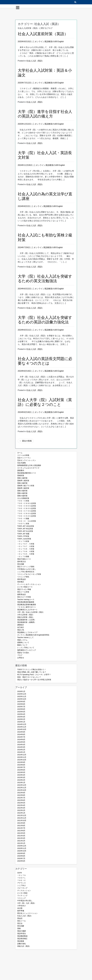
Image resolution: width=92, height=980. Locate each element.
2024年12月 (22, 724)
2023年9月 (21, 762)
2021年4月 (21, 836)
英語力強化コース (24, 559)
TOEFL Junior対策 (24, 539)
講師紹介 (21, 625)
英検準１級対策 (23, 481)
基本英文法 (22, 562)
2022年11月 (22, 788)
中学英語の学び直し (25, 901)
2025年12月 (22, 694)
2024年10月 (22, 729)
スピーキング (22, 888)
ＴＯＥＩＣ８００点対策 (27, 508)
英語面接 (21, 941)
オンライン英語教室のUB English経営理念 (33, 635)
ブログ (20, 655)
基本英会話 (22, 579)
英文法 (20, 923)
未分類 (20, 908)
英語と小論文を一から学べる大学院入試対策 (34, 680)
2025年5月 (21, 712)
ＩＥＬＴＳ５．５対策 (26, 554)
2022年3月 (21, 808)
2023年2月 (21, 780)
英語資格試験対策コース (27, 473)
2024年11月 (22, 727)
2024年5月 (21, 742)
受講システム (22, 640)
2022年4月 (21, 805)
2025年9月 (21, 702)
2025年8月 (21, 704)
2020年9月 (21, 853)
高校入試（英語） (24, 946)
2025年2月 (21, 719)
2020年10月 (22, 851)
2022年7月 (21, 798)
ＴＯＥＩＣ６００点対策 (27, 513)
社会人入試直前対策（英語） (43, 34)
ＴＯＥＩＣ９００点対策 (27, 506)
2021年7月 (21, 828)
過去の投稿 (27, 441)
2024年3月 (21, 747)
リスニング (22, 898)
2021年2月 (21, 841)
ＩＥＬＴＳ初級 (23, 556)
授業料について (23, 642)
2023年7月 (21, 767)
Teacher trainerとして (25, 637)
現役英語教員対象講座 (26, 602)
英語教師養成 (22, 936)
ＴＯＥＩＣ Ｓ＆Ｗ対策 (27, 521)
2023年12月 (22, 755)
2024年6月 (21, 739)
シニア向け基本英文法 (26, 572)
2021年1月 (21, 843)
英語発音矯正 (22, 939)
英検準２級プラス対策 (26, 486)
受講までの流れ (23, 653)
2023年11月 (22, 757)
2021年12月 (22, 815)
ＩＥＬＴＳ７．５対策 (26, 544)
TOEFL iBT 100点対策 (26, 526)
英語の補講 (22, 931)
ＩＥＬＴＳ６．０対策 (26, 551)
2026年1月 (21, 691)
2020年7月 (21, 858)
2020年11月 (22, 848)
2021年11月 (22, 818)
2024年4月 (21, 745)
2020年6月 (21, 861)
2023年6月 (21, 770)
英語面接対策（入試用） (27, 620)
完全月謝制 (22, 463)
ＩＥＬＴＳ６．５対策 (26, 549)
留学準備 (21, 911)
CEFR (20, 873)
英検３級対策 (22, 491)
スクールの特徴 (23, 455)
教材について (22, 645)
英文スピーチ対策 (24, 597)
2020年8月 (21, 856)
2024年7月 (21, 737)
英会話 (20, 918)
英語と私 (21, 630)
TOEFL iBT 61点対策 (25, 531)
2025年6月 (21, 709)
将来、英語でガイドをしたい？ (29, 677)
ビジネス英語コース (25, 587)
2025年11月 (22, 696)
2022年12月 (22, 785)
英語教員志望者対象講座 (27, 605)
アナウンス (22, 883)
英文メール (22, 921)
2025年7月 (21, 707)
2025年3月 (21, 717)
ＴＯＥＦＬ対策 (23, 524)
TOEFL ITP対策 (23, 536)
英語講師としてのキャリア (27, 632)
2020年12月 (22, 846)
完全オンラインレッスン (27, 460)
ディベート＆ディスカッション (29, 584)
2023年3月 (21, 777)
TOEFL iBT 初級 (23, 534)
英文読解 (21, 564)
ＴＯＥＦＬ (22, 878)
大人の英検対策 (23, 498)
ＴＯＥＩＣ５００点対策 (27, 516)
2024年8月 (21, 734)
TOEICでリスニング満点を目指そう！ (32, 669)
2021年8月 (21, 826)
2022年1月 (21, 813)
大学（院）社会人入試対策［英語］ (31, 612)
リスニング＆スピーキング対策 (29, 574)
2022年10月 (22, 790)
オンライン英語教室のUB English (49, 42)
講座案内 (21, 470)
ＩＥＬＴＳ (22, 875)
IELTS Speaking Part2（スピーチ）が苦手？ (34, 675)
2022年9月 (21, 793)
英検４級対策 (22, 493)
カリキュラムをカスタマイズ (28, 468)
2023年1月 (21, 783)
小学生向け (22, 906)
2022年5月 (21, 803)
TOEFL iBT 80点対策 (25, 529)
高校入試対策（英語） (26, 617)
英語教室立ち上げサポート (27, 610)
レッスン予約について (26, 648)
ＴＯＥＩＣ (22, 880)
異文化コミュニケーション (27, 913)
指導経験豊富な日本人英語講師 (29, 465)
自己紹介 (21, 627)
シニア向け (22, 885)
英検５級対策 (22, 496)
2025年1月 (21, 722)
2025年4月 (21, 714)
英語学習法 (22, 933)
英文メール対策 (23, 592)
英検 (19, 928)
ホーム (20, 453)
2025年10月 (22, 699)
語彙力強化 (22, 944)
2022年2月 (21, 810)
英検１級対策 (22, 478)
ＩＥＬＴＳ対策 (23, 541)
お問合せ (21, 658)
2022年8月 (21, 795)
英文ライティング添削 (26, 567)
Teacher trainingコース (26, 599)
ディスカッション (24, 890)
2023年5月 (21, 772)
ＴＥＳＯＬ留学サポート (27, 607)
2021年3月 (21, 838)
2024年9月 (21, 732)
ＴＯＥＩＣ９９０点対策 (27, 503)
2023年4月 (21, 775)
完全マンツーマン (24, 458)
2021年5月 (21, 833)
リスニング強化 (23, 577)
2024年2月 (21, 750)
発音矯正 (21, 582)
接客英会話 (22, 594)
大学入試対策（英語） (26, 615)
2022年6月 (21, 800)
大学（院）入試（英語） (27, 903)
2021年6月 (21, 831)
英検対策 (21, 475)
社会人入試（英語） (35, 61)
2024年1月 (21, 752)
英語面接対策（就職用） (27, 622)
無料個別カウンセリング (27, 650)
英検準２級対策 (23, 488)
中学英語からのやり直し (27, 569)
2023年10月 (22, 760)
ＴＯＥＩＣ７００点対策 (27, 511)
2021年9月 (21, 823)
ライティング (22, 896)
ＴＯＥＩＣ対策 (23, 501)
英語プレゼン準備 (24, 589)
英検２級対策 (22, 483)
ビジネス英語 (22, 893)
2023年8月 (21, 765)
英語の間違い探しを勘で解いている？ (32, 672)
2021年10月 (22, 820)
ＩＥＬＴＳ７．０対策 (26, 546)
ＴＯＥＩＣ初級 (23, 518)
